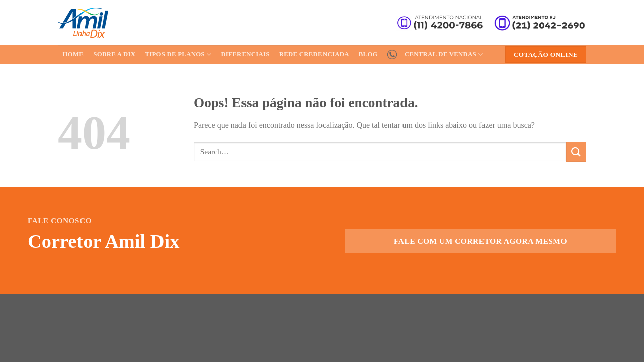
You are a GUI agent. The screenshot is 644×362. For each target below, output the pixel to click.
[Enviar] (576, 152)
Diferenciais (245, 54)
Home (73, 54)
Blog (368, 54)
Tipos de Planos (178, 55)
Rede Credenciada (314, 54)
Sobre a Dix (114, 54)
